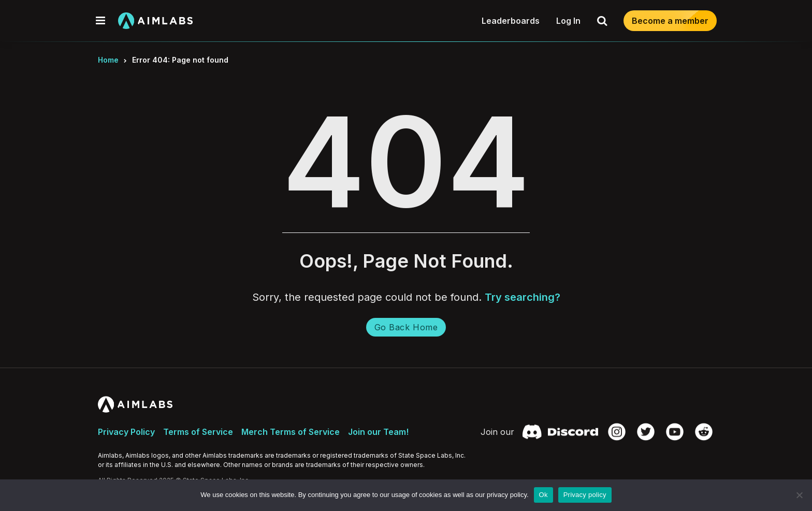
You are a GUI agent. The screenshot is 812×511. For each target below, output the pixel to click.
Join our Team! (378, 432)
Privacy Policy (126, 432)
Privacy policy (585, 495)
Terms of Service (198, 432)
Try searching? (523, 297)
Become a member (670, 21)
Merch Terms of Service (291, 432)
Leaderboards (511, 21)
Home (108, 60)
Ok (543, 495)
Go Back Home (406, 327)
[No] (799, 495)
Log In (568, 21)
